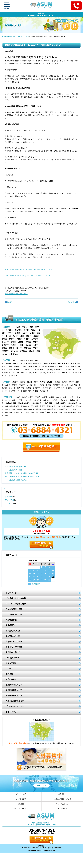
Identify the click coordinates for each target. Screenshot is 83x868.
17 (49, 573)
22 (41, 577)
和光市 (53, 364)
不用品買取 (10, 625)
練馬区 (36, 336)
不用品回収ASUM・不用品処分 (14, 37)
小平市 (36, 345)
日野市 (28, 342)
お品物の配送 (11, 620)
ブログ (27, 37)
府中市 (36, 342)
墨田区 (29, 336)
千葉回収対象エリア (14, 696)
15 (41, 573)
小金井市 (5, 342)
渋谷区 (32, 333)
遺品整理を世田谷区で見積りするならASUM (22, 477)
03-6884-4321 (41, 531)
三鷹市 (36, 348)
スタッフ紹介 (11, 663)
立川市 (21, 345)
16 (45, 573)
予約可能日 (36, 584)
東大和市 (23, 351)
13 (34, 573)
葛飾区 (17, 333)
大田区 (25, 333)
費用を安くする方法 (14, 647)
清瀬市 (4, 348)
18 (53, 573)
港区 (31, 327)
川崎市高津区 (36, 403)
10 (49, 570)
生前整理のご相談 (13, 631)
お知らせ (9, 497)
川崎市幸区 (48, 403)
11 (53, 570)
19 (30, 577)
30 (45, 580)
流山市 (50, 382)
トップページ (11, 593)
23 (45, 577)
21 (38, 577)
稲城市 (32, 351)
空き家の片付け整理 (14, 642)
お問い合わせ (11, 679)
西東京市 (27, 348)
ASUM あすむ (41, 6)
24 (49, 577)
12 (30, 573)
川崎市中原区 (11, 403)
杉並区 (26, 330)
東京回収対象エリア (14, 685)
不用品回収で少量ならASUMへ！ (18, 480)
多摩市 (21, 342)
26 (30, 580)
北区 (22, 336)
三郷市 (46, 364)
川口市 (16, 361)
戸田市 (8, 364)
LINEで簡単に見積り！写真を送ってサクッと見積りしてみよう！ (29, 276)
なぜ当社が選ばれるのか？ (62, 799)
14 (38, 573)
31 (49, 580)
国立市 (19, 348)
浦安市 (22, 382)
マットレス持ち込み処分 (16, 604)
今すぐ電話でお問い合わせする (16, 294)
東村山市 (14, 351)
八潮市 (59, 367)
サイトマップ (11, 712)
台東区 (26, 339)
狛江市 (13, 345)
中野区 (4, 339)
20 (34, 577)
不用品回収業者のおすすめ (15, 467)
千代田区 (16, 327)
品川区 (16, 336)
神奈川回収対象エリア (15, 701)
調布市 (28, 345)
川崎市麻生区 (23, 403)
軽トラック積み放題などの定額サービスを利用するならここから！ (29, 269)
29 (41, 580)
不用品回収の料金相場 (14, 470)
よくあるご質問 (21, 799)
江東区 (12, 339)
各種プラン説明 (21, 794)
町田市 (13, 342)
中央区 (25, 327)
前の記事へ (10, 302)
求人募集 (9, 674)
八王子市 (35, 339)
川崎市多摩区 (59, 403)
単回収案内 (62, 794)
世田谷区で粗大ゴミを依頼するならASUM (21, 473)
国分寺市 (5, 345)
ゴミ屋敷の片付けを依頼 (16, 598)
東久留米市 (13, 354)
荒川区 (8, 336)
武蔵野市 (5, 351)
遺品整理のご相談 (13, 636)
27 (34, 580)
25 (53, 577)
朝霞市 (16, 364)
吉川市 (38, 367)
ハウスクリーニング (14, 615)
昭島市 (12, 348)
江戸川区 (9, 330)
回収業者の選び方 (13, 652)
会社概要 (21, 804)
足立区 (10, 333)
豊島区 (34, 330)
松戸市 (42, 382)
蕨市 (60, 364)
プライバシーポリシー (15, 706)
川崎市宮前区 (72, 403)
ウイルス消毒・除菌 (14, 609)
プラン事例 (9, 500)
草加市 (30, 361)
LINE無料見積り (12, 658)
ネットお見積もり (62, 804)
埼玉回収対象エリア (14, 690)
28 (38, 580)
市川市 (22, 385)
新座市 (66, 364)
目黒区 (19, 339)
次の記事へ (73, 302)
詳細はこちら (41, 786)
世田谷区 (18, 330)
